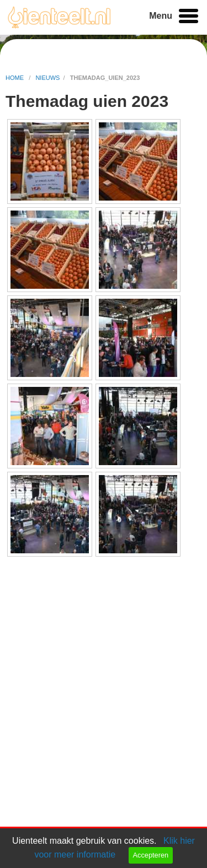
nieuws (47, 78)
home (15, 78)
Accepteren (150, 855)
